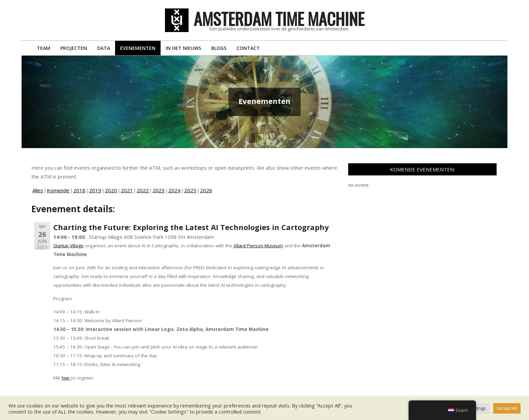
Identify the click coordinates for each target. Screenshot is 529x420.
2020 (111, 190)
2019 (95, 190)
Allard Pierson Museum (258, 246)
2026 (206, 190)
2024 (174, 190)
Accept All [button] (507, 408)
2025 (190, 190)
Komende (58, 190)
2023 (159, 190)
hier (66, 378)
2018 (79, 190)
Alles (38, 190)
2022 (143, 190)
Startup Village (68, 246)
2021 (127, 190)
